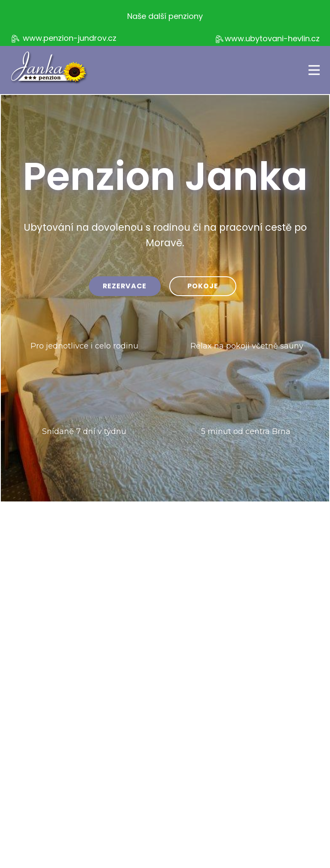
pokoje (203, 286)
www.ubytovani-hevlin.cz (267, 39)
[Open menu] (314, 70)
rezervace (125, 286)
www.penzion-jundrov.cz (63, 38)
